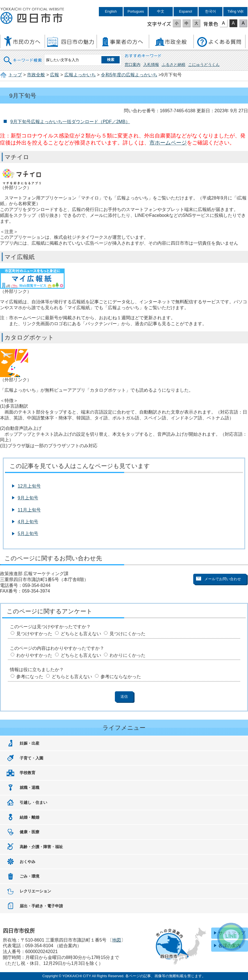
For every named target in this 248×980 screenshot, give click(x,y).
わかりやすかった (34, 655)
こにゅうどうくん (204, 65)
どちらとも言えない (81, 634)
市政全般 (36, 75)
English (111, 11)
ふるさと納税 (174, 65)
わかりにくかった (128, 655)
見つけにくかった (128, 634)
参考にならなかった (121, 677)
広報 (54, 75)
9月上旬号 (28, 498)
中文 (161, 11)
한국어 (211, 11)
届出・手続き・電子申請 (41, 906)
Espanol (186, 11)
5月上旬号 (28, 533)
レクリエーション (35, 891)
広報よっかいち (80, 75)
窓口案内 (133, 65)
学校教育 (28, 773)
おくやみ (28, 862)
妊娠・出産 (29, 743)
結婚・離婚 (29, 817)
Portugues (136, 11)
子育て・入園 (31, 758)
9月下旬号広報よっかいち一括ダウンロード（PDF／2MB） (70, 122)
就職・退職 (29, 788)
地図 (117, 940)
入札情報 (151, 65)
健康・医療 (29, 832)
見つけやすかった (34, 634)
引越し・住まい (33, 802)
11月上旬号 (29, 510)
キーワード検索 (23, 57)
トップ (15, 75)
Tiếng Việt (236, 11)
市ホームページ (168, 143)
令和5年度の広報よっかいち (129, 75)
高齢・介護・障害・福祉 (41, 847)
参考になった (30, 677)
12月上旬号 (29, 486)
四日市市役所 (32, 16)
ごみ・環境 (29, 876)
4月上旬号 (28, 522)
